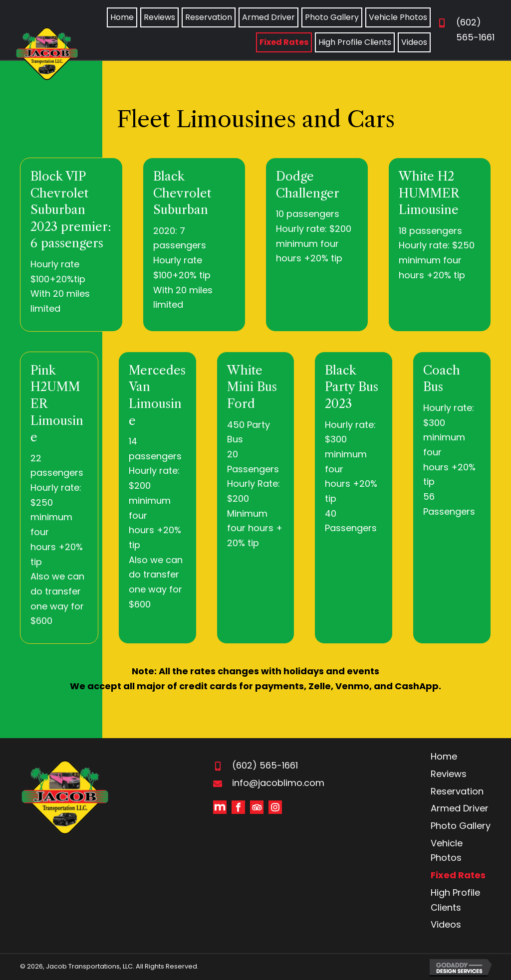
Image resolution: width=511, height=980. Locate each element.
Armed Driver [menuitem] (460, 808)
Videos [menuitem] (446, 924)
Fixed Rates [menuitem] (458, 875)
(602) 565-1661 (265, 765)
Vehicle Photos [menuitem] (447, 851)
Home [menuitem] (444, 756)
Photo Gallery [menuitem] (461, 826)
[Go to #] (275, 807)
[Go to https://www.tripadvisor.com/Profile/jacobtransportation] (257, 807)
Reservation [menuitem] (457, 791)
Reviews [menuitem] (449, 774)
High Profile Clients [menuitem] (455, 900)
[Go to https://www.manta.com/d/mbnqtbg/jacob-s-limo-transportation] (220, 807)
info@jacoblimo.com (278, 783)
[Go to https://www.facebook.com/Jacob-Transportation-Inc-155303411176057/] (238, 807)
